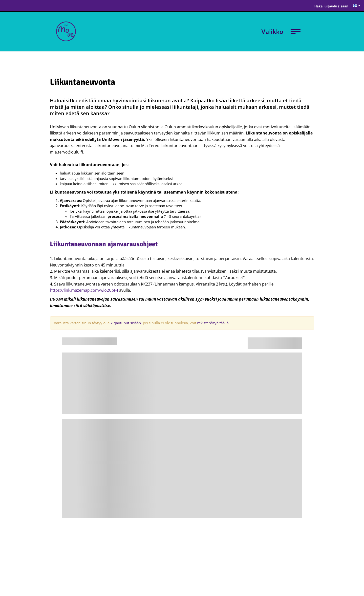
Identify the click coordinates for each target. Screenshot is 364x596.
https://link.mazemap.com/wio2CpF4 (84, 290)
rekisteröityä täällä (213, 323)
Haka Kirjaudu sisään (331, 6)
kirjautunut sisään (126, 323)
